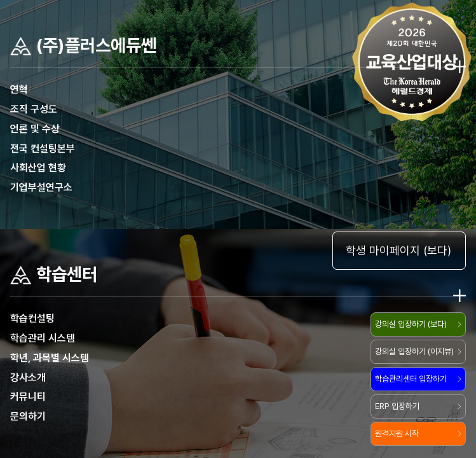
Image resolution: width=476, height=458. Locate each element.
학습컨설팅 (32, 318)
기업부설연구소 (41, 187)
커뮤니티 (28, 397)
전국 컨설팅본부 (43, 149)
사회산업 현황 (38, 168)
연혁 (19, 89)
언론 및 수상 (35, 129)
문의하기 (28, 416)
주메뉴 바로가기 (0, 0)
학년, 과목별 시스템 (50, 358)
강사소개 (28, 378)
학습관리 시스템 (43, 338)
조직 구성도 (34, 109)
